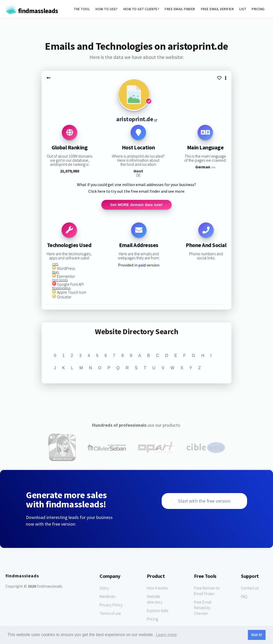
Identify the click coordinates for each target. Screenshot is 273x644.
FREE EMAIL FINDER (180, 9)
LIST (243, 9)
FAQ (244, 597)
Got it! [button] (257, 635)
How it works (157, 588)
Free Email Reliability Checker (203, 608)
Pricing (152, 619)
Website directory (155, 599)
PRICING (258, 9)
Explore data (158, 611)
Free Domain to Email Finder (207, 591)
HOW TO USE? (107, 9)
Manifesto (108, 597)
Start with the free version (204, 501)
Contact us (250, 588)
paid (142, 265)
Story (104, 588)
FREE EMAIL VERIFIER (217, 9)
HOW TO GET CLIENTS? (141, 9)
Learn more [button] (166, 635)
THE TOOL (82, 9)
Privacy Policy (111, 605)
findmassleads (32, 11)
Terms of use (110, 614)
